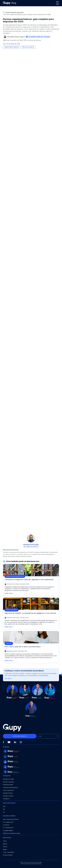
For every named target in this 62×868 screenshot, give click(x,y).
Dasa (4, 806)
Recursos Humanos (28, 47)
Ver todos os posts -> (31, 546)
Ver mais (8, 679)
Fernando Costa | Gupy (15, 37)
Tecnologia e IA (6, 799)
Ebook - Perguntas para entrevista (11, 819)
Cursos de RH (6, 825)
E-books (5, 841)
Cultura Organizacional (8, 790)
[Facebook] (3, 742)
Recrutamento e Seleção (8, 779)
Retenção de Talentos (8, 793)
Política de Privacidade (26, 864)
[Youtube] (9, 742)
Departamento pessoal (15, 12)
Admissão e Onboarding (8, 782)
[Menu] (57, 3)
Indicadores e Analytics (8, 796)
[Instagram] (21, 742)
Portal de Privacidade (36, 864)
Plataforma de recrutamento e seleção (11, 833)
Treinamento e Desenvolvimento (10, 788)
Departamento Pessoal (8, 785)
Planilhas (5, 847)
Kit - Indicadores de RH (8, 822)
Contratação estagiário (8, 831)
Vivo (4, 812)
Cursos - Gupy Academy (9, 852)
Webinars (5, 844)
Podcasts (5, 849)
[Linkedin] (15, 742)
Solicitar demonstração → (20, 736)
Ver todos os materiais (8, 855)
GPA (4, 809)
